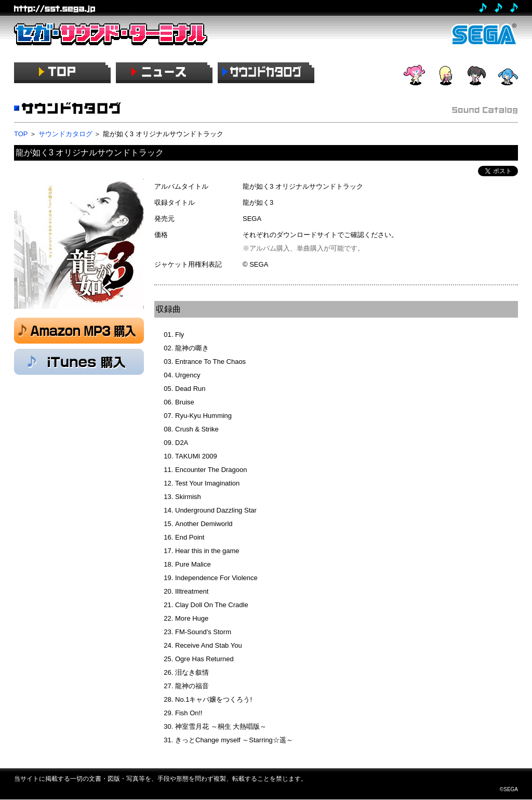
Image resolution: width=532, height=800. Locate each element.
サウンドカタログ (65, 134)
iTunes (79, 362)
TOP (21, 134)
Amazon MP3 (79, 331)
